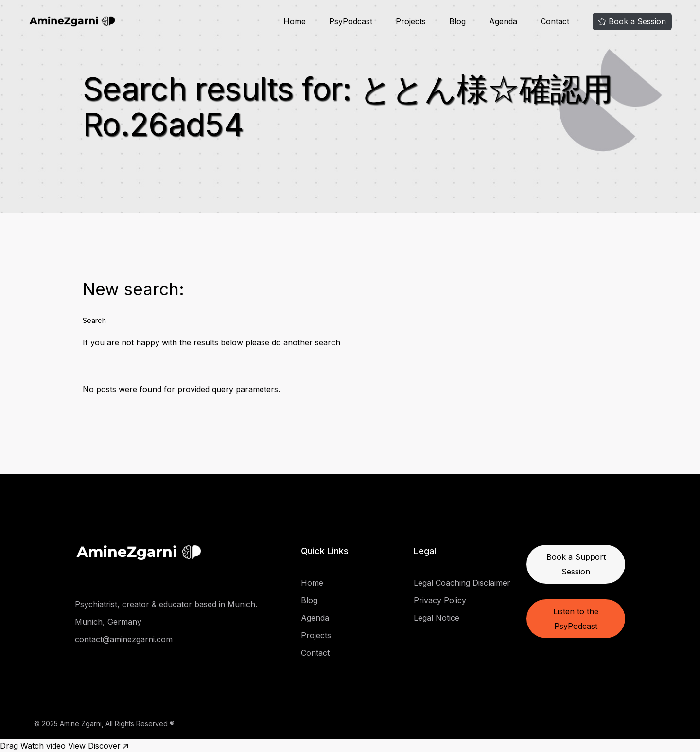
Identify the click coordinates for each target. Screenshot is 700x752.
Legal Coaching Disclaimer (462, 583)
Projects (316, 635)
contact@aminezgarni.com (124, 639)
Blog (309, 600)
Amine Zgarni (81, 724)
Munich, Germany (108, 622)
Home (312, 583)
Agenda (315, 618)
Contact (315, 653)
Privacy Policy (440, 600)
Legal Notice (437, 618)
